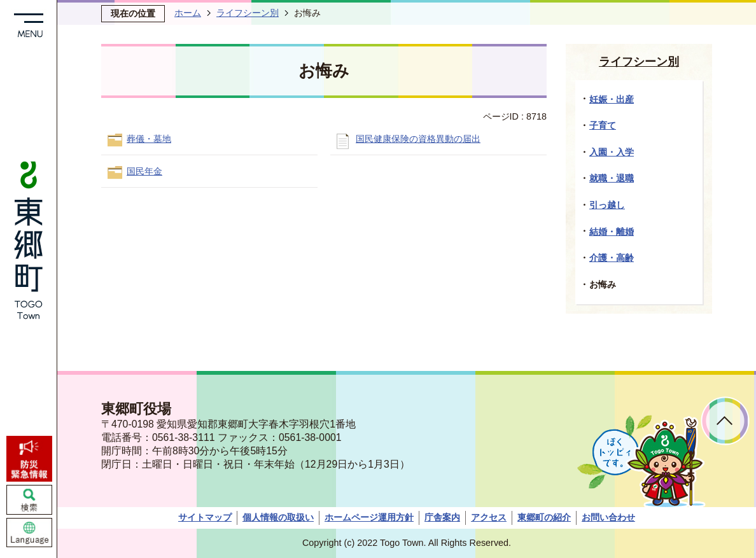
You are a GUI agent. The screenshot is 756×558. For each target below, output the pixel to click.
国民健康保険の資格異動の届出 (418, 139)
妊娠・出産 (612, 99)
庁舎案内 (442, 517)
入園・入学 (612, 152)
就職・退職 (612, 178)
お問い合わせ (608, 517)
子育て (603, 125)
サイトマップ (205, 517)
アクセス (489, 517)
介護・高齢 (612, 258)
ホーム (188, 13)
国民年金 (144, 171)
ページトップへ (725, 421)
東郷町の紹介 (544, 517)
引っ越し (607, 205)
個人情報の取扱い (278, 517)
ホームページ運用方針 (369, 517)
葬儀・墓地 (149, 139)
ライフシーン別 (248, 13)
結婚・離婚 (612, 232)
